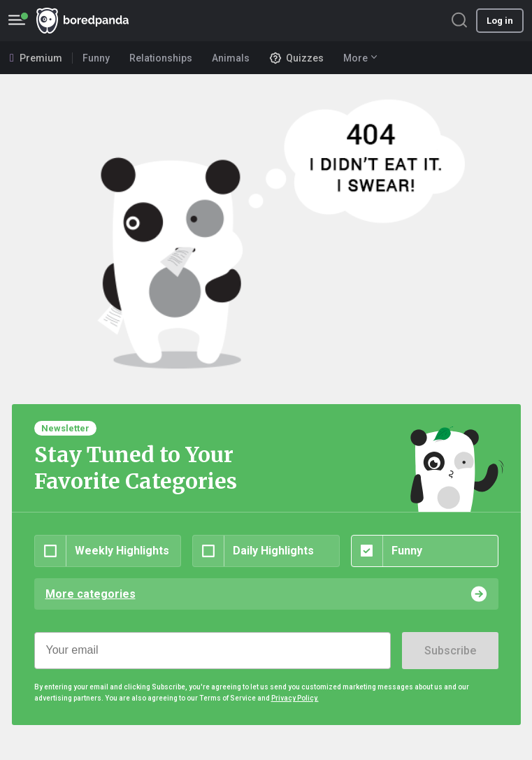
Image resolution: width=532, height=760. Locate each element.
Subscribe (450, 651)
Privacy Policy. (295, 698)
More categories (91, 594)
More (360, 58)
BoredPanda (82, 21)
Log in (500, 21)
